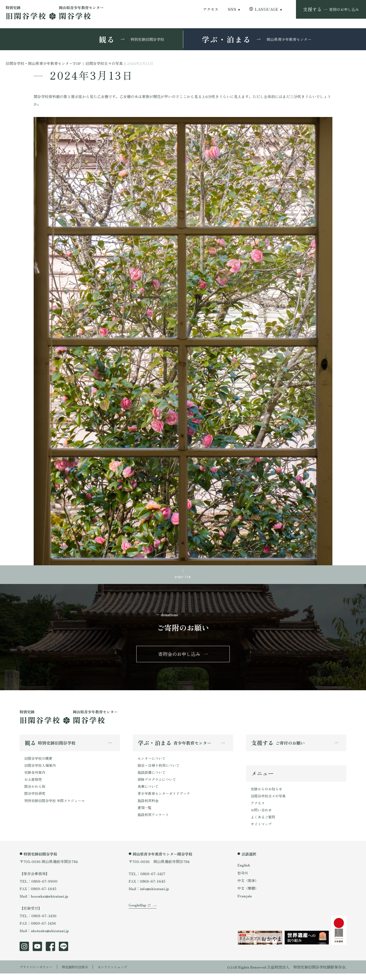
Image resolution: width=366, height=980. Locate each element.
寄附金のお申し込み (179, 656)
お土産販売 (34, 784)
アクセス (211, 9)
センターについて (152, 762)
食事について (149, 792)
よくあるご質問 (264, 823)
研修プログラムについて (158, 784)
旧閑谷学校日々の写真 (269, 801)
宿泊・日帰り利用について (160, 769)
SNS (232, 9)
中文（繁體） (249, 895)
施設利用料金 (149, 807)
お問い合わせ (262, 816)
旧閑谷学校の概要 (39, 762)
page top (183, 577)
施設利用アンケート (154, 821)
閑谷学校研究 (35, 799)
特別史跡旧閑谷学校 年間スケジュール (56, 807)
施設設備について (152, 777)
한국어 (243, 879)
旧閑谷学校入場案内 (41, 769)
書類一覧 (145, 814)
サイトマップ (262, 831)
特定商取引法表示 (81, 973)
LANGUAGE (267, 9)
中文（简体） (249, 887)
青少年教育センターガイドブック (165, 799)
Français (245, 902)
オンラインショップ (123, 973)
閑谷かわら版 (35, 792)
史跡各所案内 (35, 777)
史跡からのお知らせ (267, 793)
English (244, 871)
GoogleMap (138, 916)
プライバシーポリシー (38, 973)
